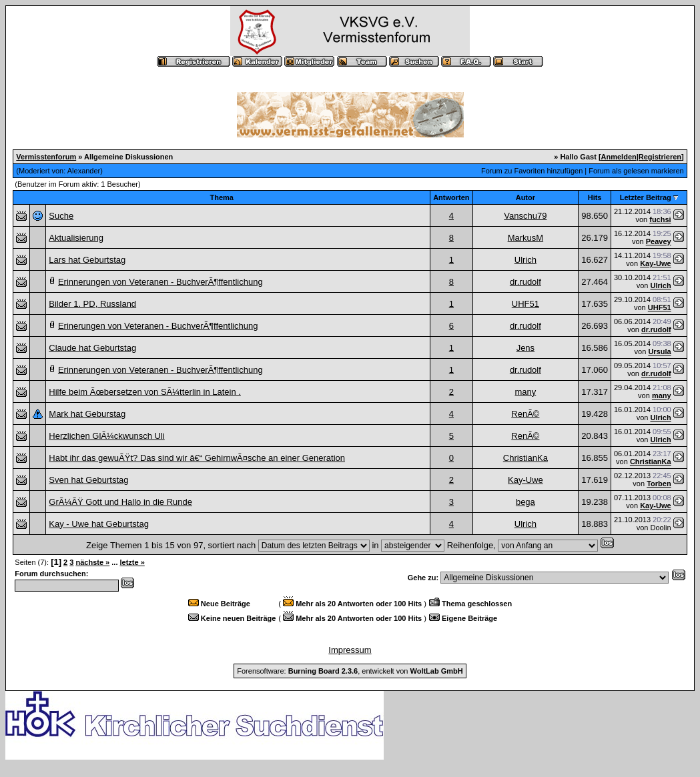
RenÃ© (525, 414)
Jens (526, 348)
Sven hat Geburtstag (88, 480)
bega (526, 502)
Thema (222, 197)
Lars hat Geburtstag (87, 260)
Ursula (659, 351)
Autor (526, 197)
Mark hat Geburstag (87, 414)
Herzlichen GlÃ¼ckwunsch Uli (106, 436)
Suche (61, 216)
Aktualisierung (76, 238)
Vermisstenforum (46, 157)
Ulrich (526, 260)
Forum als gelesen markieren (636, 171)
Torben (659, 484)
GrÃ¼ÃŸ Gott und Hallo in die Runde (120, 502)
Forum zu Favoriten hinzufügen (532, 171)
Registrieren (660, 157)
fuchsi (660, 219)
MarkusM (526, 238)
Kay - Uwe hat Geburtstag (99, 524)
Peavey (659, 241)
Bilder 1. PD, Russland (92, 304)
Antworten (451, 197)
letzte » (132, 562)
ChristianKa (526, 458)
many (525, 392)
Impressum (350, 650)
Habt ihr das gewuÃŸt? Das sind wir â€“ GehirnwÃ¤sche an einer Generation (197, 458)
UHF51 (526, 304)
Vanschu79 (525, 216)
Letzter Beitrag (646, 197)
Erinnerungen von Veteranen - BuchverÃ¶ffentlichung (160, 282)
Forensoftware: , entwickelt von (350, 671)
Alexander (84, 171)
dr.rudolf (526, 282)
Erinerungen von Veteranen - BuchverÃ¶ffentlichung (158, 326)
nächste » (92, 562)
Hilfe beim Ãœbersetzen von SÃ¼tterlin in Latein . (145, 392)
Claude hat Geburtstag (92, 348)
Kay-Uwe (655, 263)
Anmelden (619, 157)
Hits (595, 197)
